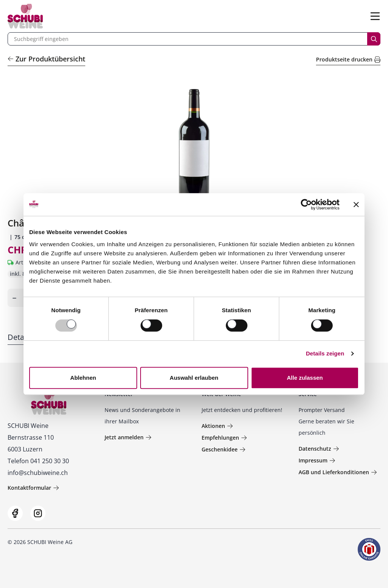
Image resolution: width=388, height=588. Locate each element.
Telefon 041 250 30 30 (38, 461)
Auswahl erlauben (194, 378)
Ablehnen (83, 378)
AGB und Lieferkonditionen (338, 472)
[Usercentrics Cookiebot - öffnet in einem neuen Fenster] (306, 204)
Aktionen (217, 426)
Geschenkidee (224, 449)
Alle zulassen (305, 378)
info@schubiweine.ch (38, 473)
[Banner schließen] (356, 204)
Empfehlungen (224, 438)
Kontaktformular (33, 488)
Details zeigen (325, 353)
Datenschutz (319, 449)
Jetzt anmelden (128, 437)
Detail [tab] (18, 337)
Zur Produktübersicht (46, 59)
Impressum (317, 460)
